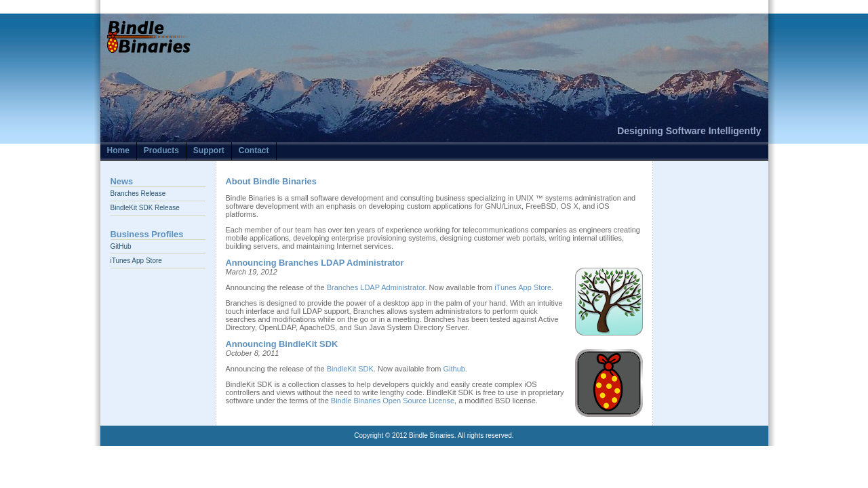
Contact (254, 150)
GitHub (121, 246)
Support (209, 150)
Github (454, 369)
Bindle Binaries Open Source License (393, 401)
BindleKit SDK (350, 369)
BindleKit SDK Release (145, 208)
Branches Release (138, 194)
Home (118, 150)
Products (161, 150)
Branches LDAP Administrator (376, 287)
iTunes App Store (136, 261)
